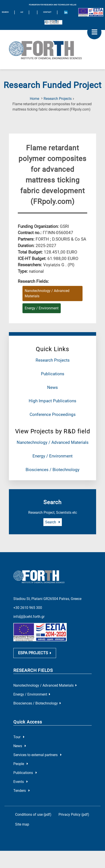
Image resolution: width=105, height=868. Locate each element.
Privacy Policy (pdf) (74, 815)
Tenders (22, 791)
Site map (22, 824)
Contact (47, 12)
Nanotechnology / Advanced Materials (53, 442)
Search (53, 522)
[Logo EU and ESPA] (91, 12)
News (52, 387)
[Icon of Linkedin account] (66, 12)
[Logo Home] (52, 50)
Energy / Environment (52, 456)
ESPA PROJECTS (35, 653)
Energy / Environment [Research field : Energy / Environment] (42, 308)
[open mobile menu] (94, 32)
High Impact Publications (52, 401)
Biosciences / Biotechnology (52, 470)
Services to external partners (37, 755)
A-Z (22, 12)
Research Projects (58, 99)
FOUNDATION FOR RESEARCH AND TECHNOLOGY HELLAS (53, 5)
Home (34, 99)
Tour (19, 737)
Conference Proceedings (53, 414)
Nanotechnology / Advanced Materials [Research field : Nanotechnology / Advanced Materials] (47, 293)
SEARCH (5, 12)
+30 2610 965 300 (28, 608)
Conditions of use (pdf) (33, 815)
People (21, 764)
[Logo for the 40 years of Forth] (53, 22)
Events (21, 782)
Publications (53, 374)
